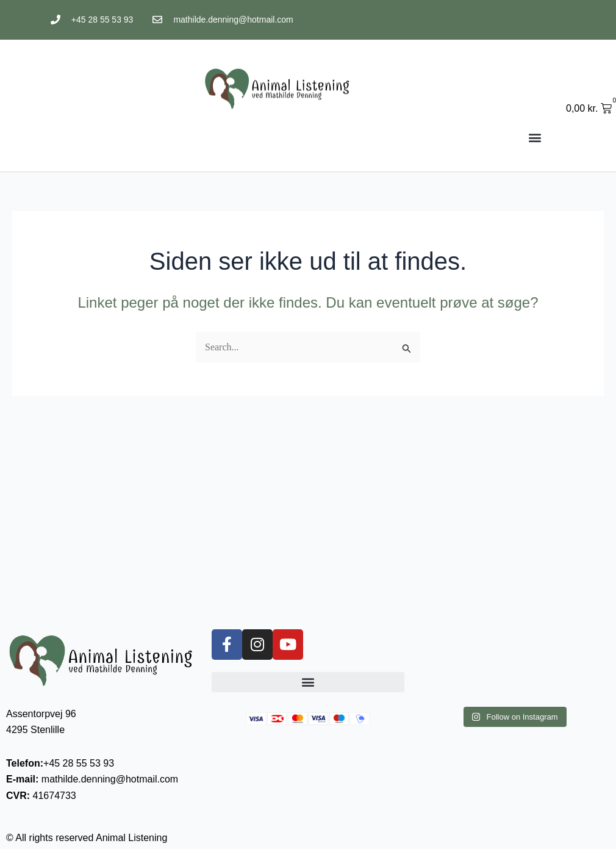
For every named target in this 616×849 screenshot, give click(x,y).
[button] (535, 137)
